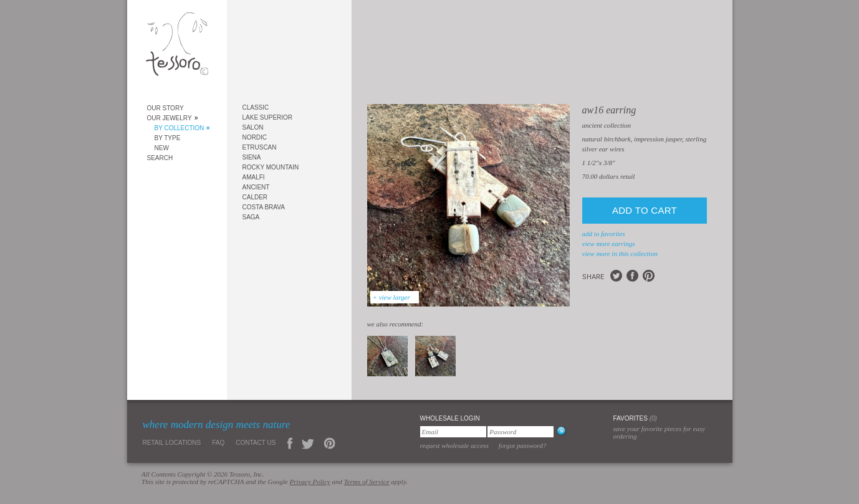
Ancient (256, 187)
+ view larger (391, 297)
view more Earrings (609, 244)
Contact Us (256, 443)
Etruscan (260, 147)
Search (160, 158)
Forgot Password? (523, 445)
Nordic (255, 137)
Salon (253, 127)
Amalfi (254, 177)
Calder (255, 197)
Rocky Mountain (271, 167)
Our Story (166, 108)
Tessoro (177, 48)
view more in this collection (620, 254)
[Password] (521, 432)
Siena (252, 157)
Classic (256, 107)
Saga (251, 217)
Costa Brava (264, 207)
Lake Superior (268, 117)
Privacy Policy (310, 482)
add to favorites (604, 234)
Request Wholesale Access (454, 445)
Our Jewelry (170, 118)
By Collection (180, 128)
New (162, 148)
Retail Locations (172, 443)
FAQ (218, 443)
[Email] (453, 432)
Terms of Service (367, 482)
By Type (168, 138)
